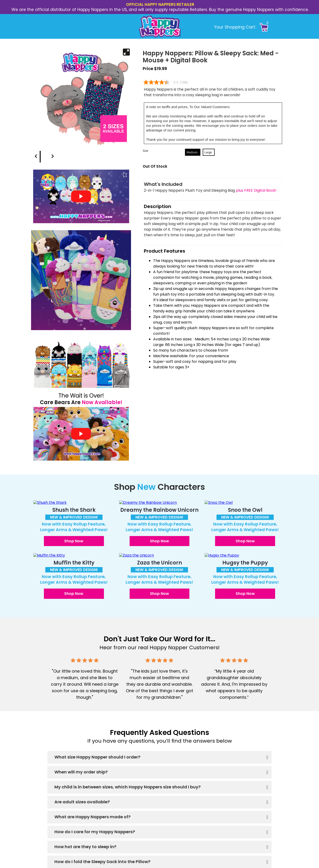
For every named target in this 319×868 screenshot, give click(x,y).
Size (145, 151)
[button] (274, 26)
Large (208, 152)
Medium (192, 152)
